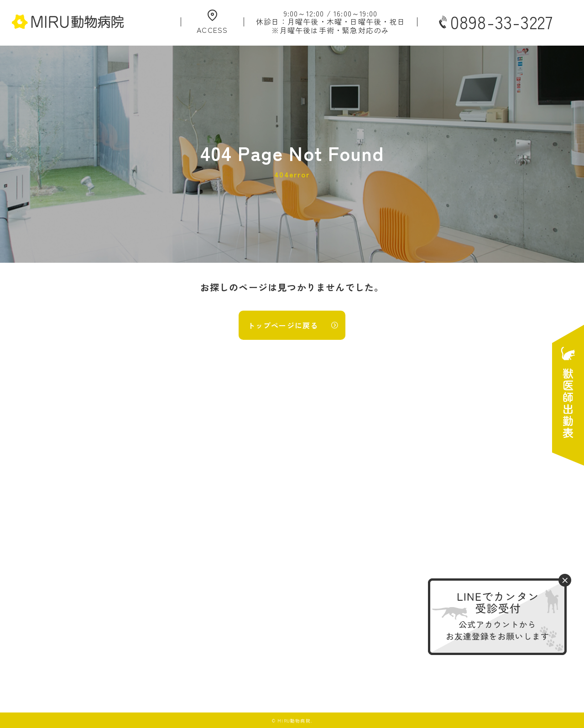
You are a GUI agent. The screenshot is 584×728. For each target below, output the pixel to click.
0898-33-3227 (495, 22)
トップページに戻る (283, 325)
